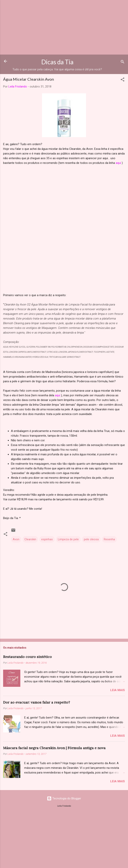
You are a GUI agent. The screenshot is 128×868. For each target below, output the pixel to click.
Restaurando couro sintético (27, 657)
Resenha (109, 539)
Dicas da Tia (57, 62)
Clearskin (30, 539)
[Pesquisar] (123, 62)
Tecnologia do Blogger (64, 798)
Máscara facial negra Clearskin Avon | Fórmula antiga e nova (54, 748)
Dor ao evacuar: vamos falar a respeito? (37, 702)
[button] (123, 80)
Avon (16, 539)
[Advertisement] (64, 27)
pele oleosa (91, 539)
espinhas (47, 539)
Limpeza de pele (68, 539)
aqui (118, 163)
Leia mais (118, 690)
